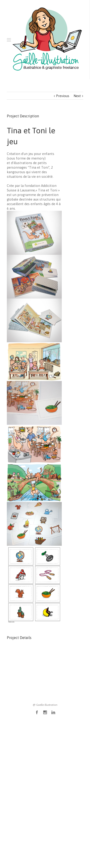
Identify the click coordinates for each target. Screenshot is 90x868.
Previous (63, 96)
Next (77, 96)
